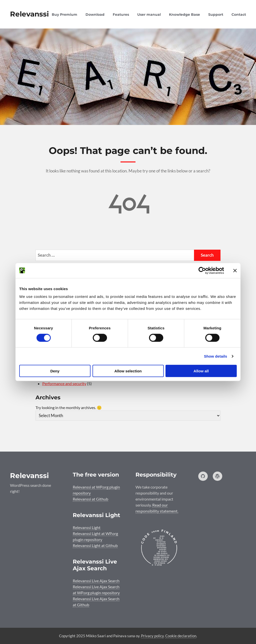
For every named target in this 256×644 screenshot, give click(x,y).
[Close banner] (235, 270)
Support (216, 14)
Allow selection (128, 371)
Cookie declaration (181, 636)
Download (95, 14)
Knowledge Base (184, 14)
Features (121, 14)
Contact (239, 14)
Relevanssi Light (87, 527)
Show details (216, 356)
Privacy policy (152, 636)
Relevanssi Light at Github (95, 545)
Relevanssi (29, 14)
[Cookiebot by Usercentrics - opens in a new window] (202, 270)
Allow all (201, 371)
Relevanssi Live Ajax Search (96, 581)
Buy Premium (64, 14)
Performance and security (64, 383)
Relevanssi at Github (90, 499)
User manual (149, 14)
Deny (55, 371)
